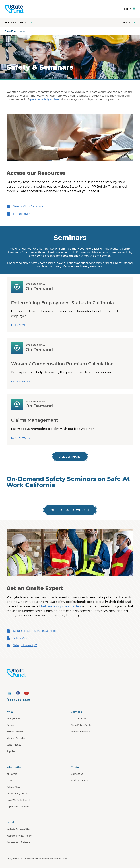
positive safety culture (45, 99)
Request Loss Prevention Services (31, 631)
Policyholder (13, 719)
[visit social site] (9, 693)
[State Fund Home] (71, 673)
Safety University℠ (22, 645)
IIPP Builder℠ (18, 214)
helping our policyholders (61, 606)
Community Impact (18, 794)
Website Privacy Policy (19, 836)
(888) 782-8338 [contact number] (18, 700)
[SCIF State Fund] (15, 9)
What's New (13, 787)
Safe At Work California (25, 206)
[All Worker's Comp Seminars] (70, 457)
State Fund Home (15, 31)
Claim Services (79, 719)
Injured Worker (15, 732)
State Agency (14, 745)
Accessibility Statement (19, 842)
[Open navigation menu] (129, 23)
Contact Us (77, 774)
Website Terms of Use (18, 829)
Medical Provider (16, 738)
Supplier (11, 751)
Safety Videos (19, 638)
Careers (11, 780)
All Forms (12, 774)
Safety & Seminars (81, 732)
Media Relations (80, 780)
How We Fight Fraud (18, 800)
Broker (10, 725)
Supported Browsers (18, 807)
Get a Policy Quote (81, 725)
